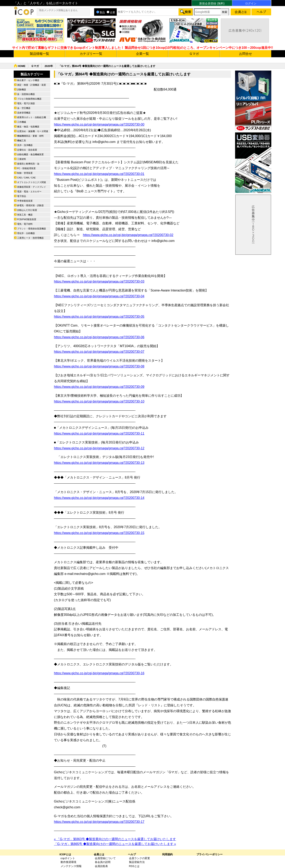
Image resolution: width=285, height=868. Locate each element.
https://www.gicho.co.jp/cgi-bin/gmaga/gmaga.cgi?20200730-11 (99, 433)
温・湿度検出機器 (26, 94)
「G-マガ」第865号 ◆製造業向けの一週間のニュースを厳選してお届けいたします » (115, 844)
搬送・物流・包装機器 (28, 127)
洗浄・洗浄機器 (25, 145)
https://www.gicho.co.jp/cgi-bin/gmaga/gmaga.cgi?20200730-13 (99, 463)
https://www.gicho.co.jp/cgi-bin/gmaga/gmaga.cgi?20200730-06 (99, 337)
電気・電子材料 (25, 224)
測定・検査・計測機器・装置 (31, 85)
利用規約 (167, 854)
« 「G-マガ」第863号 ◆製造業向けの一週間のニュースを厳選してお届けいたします (115, 839)
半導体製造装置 (25, 201)
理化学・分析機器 (26, 233)
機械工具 (22, 141)
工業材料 (22, 159)
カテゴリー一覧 (91, 54)
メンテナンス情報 (71, 866)
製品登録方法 (137, 862)
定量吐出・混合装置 (27, 150)
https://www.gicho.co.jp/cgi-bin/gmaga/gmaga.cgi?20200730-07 (99, 352)
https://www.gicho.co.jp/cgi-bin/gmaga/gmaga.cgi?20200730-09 (99, 387)
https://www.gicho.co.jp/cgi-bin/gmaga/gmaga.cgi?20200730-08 (99, 366)
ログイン (251, 3)
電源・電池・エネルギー (29, 192)
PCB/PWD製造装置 (27, 219)
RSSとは (134, 866)
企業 (111, 12)
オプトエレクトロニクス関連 (31, 182)
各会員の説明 (103, 862)
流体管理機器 (24, 113)
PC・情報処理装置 (26, 168)
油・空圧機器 (24, 108)
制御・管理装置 (25, 173)
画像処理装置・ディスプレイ (31, 187)
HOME (22, 66)
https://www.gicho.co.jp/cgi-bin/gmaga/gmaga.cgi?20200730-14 (99, 498)
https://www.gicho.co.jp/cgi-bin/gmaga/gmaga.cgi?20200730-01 (99, 174)
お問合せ (246, 54)
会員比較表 (101, 866)
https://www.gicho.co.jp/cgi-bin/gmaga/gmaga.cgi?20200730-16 (99, 673)
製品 (101, 12)
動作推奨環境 (68, 862)
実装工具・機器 (25, 215)
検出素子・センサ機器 (28, 80)
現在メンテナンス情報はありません (58, 10)
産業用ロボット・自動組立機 (31, 117)
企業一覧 (142, 54)
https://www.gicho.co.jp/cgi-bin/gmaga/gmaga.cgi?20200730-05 (99, 317)
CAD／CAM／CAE (26, 178)
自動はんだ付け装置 (27, 210)
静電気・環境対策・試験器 (30, 205)
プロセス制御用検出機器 (29, 99)
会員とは (99, 854)
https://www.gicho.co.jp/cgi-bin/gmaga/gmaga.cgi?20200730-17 (99, 822)
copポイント (68, 858)
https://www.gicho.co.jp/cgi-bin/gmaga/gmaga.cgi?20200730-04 (99, 296)
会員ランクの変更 (139, 858)
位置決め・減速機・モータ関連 (33, 131)
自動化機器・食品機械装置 (30, 154)
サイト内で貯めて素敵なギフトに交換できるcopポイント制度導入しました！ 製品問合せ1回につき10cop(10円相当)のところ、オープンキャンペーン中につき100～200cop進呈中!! (143, 48)
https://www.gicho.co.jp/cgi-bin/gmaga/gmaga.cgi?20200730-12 (99, 448)
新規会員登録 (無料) (212, 3)
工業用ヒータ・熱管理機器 (30, 238)
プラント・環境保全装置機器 (31, 229)
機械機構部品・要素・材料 (30, 136)
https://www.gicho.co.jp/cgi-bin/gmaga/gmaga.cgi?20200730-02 (128, 235)
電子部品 (22, 196)
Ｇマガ (194, 54)
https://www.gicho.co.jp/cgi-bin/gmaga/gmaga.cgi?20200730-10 (99, 401)
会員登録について (105, 858)
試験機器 (22, 90)
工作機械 (22, 122)
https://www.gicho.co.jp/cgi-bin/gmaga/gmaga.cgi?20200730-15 (99, 533)
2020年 (49, 66)
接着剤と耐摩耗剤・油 (28, 164)
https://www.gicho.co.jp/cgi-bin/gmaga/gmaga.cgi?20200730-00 (99, 124)
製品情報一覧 (39, 54)
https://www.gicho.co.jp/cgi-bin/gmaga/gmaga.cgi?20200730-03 (99, 282)
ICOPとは (65, 854)
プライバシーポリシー (210, 854)
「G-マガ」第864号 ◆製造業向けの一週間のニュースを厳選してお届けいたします (107, 66)
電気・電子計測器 (26, 103)
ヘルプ (132, 854)
